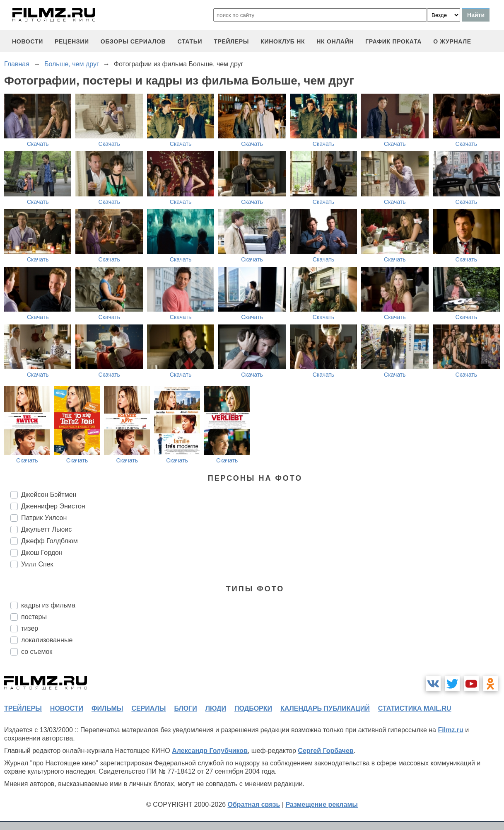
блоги (185, 708)
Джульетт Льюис (46, 529)
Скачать (38, 144)
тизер (30, 628)
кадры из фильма (48, 605)
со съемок (37, 652)
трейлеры (231, 41)
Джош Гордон (42, 553)
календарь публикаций (325, 708)
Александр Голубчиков (210, 751)
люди (216, 708)
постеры (34, 617)
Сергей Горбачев (326, 751)
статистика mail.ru (415, 708)
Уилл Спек (37, 564)
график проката (393, 41)
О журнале (452, 41)
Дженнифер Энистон (53, 506)
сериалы (148, 708)
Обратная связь (254, 805)
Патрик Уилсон (44, 518)
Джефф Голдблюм (49, 541)
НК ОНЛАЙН (335, 41)
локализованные (47, 640)
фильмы (107, 708)
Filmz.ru (450, 730)
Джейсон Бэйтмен (49, 495)
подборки (253, 708)
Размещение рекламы (322, 805)
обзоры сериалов (133, 41)
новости (28, 41)
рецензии (72, 41)
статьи (190, 41)
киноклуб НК (283, 41)
